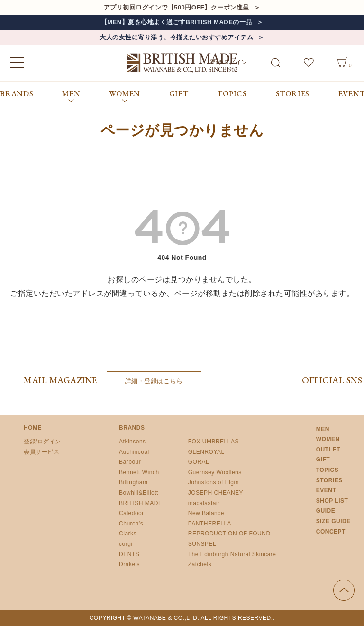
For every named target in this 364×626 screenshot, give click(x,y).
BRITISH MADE (141, 503)
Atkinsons (132, 442)
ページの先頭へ (344, 590)
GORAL (199, 462)
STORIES (293, 94)
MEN (323, 429)
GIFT (179, 94)
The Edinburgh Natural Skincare (232, 554)
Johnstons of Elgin (214, 482)
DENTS (129, 554)
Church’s (131, 524)
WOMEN (328, 439)
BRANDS (17, 94)
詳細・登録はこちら (154, 381)
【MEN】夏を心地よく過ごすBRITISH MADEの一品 (177, 22)
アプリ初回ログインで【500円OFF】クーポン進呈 (177, 7)
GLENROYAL (206, 452)
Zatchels (200, 564)
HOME (33, 428)
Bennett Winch (139, 472)
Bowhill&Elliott (139, 493)
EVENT (326, 490)
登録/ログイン (42, 442)
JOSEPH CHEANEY (216, 493)
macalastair (204, 503)
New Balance (206, 513)
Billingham (133, 482)
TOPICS (232, 94)
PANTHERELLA (210, 524)
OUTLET (328, 450)
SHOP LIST (332, 501)
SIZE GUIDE (333, 521)
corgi (126, 544)
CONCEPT (331, 532)
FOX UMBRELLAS (214, 442)
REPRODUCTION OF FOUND (229, 534)
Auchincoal (134, 452)
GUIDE (326, 511)
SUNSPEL (202, 544)
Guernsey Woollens (215, 472)
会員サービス (41, 452)
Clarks (128, 534)
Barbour (130, 462)
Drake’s (129, 564)
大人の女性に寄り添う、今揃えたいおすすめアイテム (176, 37)
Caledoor (132, 513)
